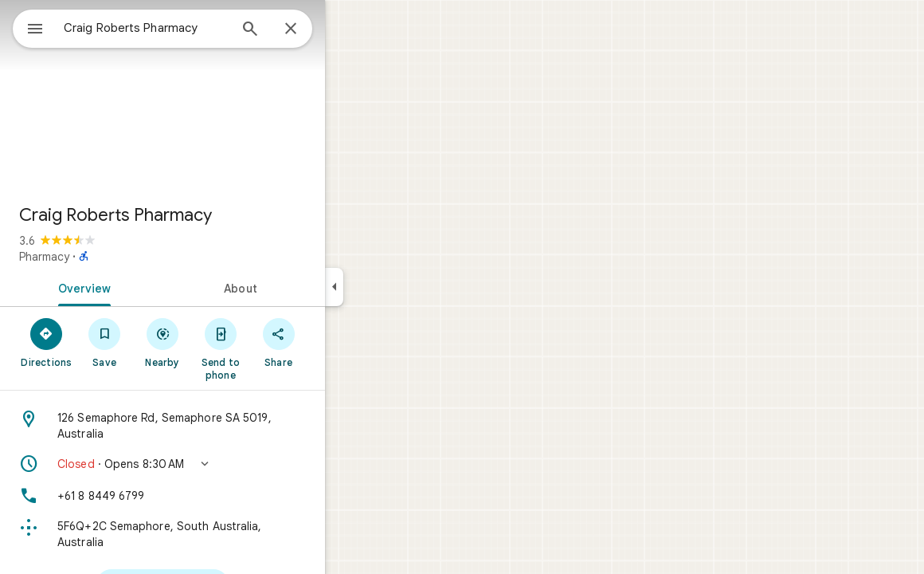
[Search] (307, 30)
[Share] (336, 342)
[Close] (348, 29)
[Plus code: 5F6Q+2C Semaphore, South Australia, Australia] (220, 534)
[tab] (139, 287)
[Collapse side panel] (392, 287)
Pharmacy (102, 257)
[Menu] (29, 27)
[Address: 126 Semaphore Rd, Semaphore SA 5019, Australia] (220, 426)
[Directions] (104, 342)
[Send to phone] (278, 348)
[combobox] (187, 28)
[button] (220, 464)
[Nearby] (220, 342)
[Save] (162, 342)
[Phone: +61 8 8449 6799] (220, 496)
